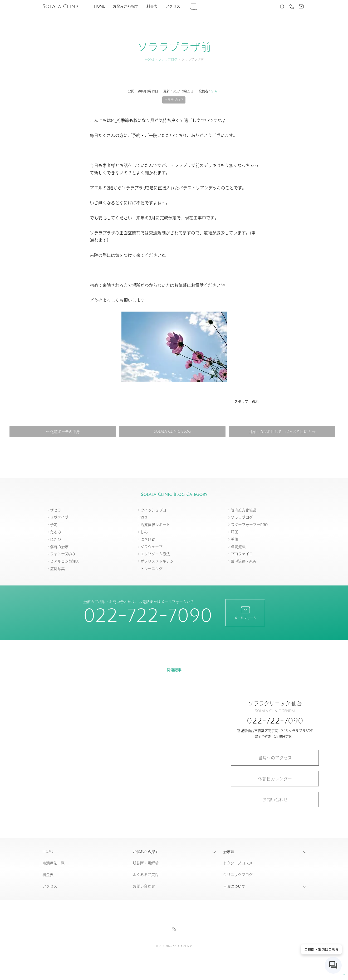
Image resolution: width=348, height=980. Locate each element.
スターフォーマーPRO (249, 524)
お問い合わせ (275, 799)
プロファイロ (242, 554)
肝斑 (234, 532)
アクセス (173, 6)
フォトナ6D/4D (62, 554)
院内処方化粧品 (244, 510)
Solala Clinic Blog (172, 432)
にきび (56, 539)
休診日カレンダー (275, 779)
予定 (54, 524)
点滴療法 (238, 546)
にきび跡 (148, 539)
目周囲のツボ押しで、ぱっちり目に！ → (282, 431)
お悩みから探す (126, 6)
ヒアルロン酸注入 (65, 561)
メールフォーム (245, 612)
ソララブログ (168, 60)
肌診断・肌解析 (146, 863)
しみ (144, 532)
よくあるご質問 (146, 874)
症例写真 (57, 568)
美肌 (234, 539)
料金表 (152, 6)
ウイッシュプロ (153, 510)
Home (99, 6)
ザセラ (56, 510)
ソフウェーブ (151, 546)
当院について (234, 886)
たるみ (56, 532)
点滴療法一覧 (53, 863)
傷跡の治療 (59, 546)
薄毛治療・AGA (243, 561)
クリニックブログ (238, 874)
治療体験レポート (155, 524)
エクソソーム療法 (155, 554)
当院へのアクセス (275, 757)
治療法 (229, 851)
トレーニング (151, 568)
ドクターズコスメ (238, 863)
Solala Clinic (61, 7)
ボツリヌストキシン (157, 561)
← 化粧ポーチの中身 (63, 431)
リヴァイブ (59, 517)
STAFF (216, 91)
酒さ (144, 517)
